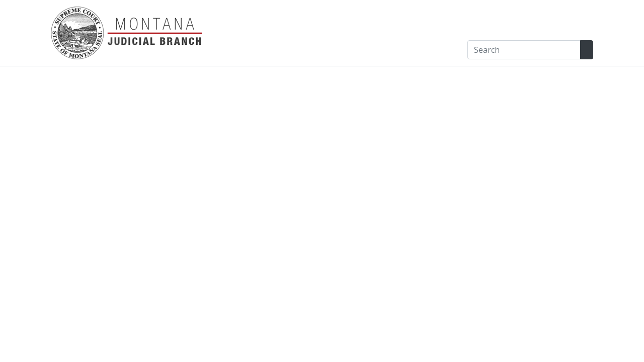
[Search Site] (587, 50)
